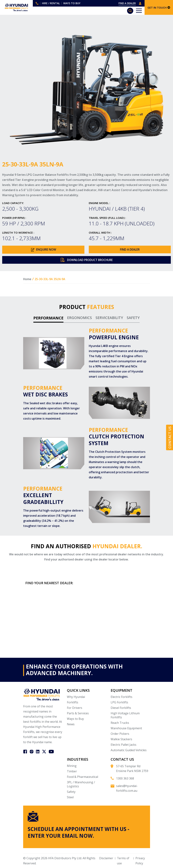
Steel (70, 798)
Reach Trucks (120, 723)
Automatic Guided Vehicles (129, 750)
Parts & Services (78, 714)
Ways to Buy (75, 719)
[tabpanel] (87, 428)
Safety (71, 792)
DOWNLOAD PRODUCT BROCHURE (87, 260)
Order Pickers (120, 734)
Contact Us (170, 438)
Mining (72, 766)
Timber (72, 772)
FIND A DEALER (127, 3)
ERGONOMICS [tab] (79, 318)
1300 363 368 (37, 3)
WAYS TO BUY (72, 3)
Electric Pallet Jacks (124, 745)
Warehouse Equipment (126, 729)
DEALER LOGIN (140, 3)
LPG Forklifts (119, 703)
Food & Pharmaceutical (82, 777)
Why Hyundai (76, 697)
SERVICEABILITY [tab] (109, 318)
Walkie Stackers (121, 740)
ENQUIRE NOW (43, 250)
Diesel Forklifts (121, 708)
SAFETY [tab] (133, 318)
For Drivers (75, 708)
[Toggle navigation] (139, 11)
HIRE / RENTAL (51, 3)
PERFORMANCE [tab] (48, 318)
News (71, 725)
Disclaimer (106, 859)
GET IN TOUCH (159, 7)
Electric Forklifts (122, 697)
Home (27, 279)
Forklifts (73, 703)
